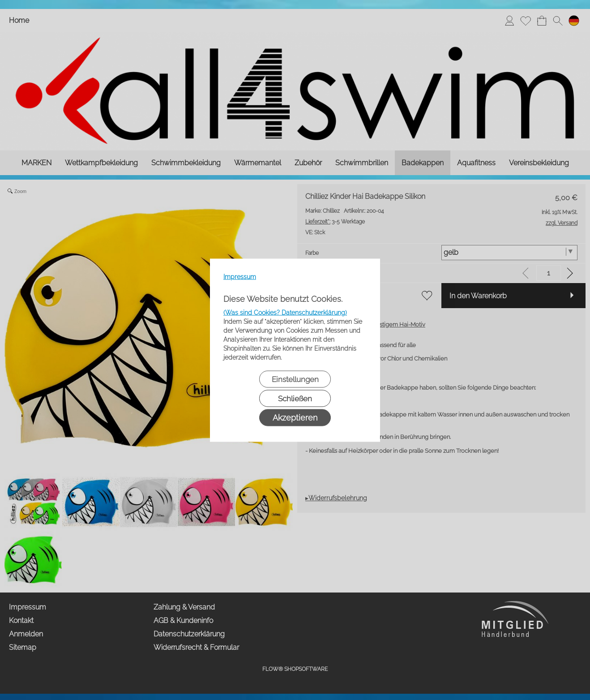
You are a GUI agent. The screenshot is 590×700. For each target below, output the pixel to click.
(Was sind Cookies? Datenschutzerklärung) (285, 312)
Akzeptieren (295, 417)
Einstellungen (295, 379)
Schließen (295, 398)
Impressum (240, 276)
